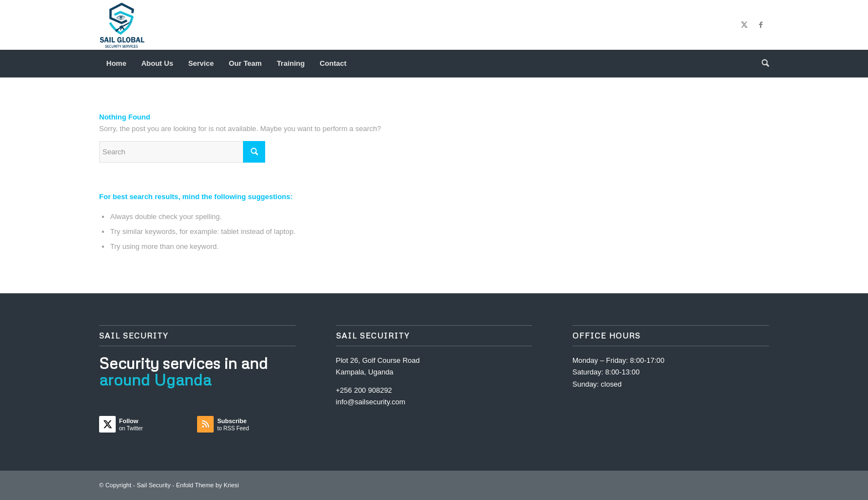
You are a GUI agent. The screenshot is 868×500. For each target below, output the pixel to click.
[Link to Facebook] (761, 25)
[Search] (762, 64)
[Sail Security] (122, 25)
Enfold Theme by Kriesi (208, 485)
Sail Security (154, 485)
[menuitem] (116, 64)
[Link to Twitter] (744, 25)
